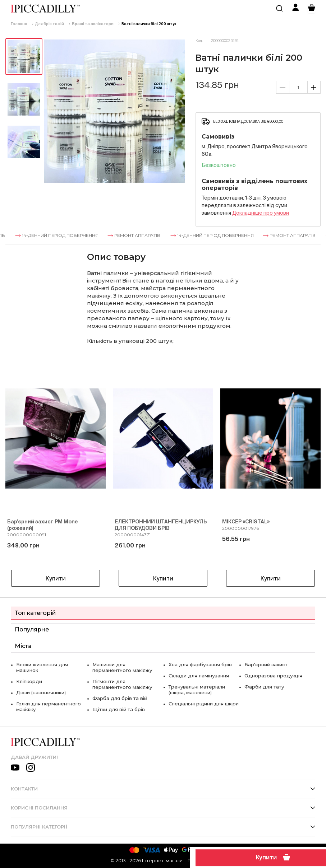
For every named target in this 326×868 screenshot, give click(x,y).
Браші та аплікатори (93, 24)
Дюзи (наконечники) (41, 692)
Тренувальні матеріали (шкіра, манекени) (197, 690)
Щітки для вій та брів (119, 709)
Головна (19, 24)
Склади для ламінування (199, 676)
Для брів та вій (50, 24)
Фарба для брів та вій (120, 698)
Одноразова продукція (273, 676)
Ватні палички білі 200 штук (149, 24)
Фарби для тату (264, 687)
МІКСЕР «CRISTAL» (246, 522)
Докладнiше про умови (261, 213)
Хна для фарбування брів (200, 664)
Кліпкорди (29, 681)
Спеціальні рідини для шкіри (204, 704)
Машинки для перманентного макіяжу (122, 667)
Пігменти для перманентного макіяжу (122, 684)
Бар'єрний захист (266, 664)
